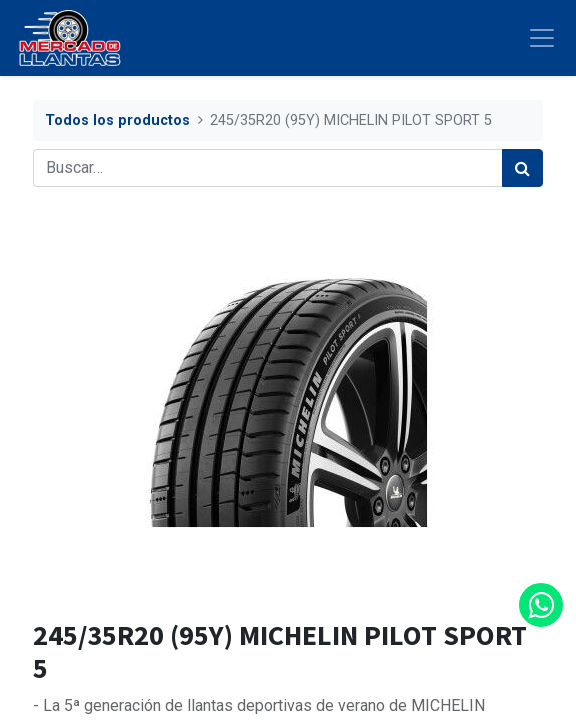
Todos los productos (117, 120)
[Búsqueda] (522, 168)
